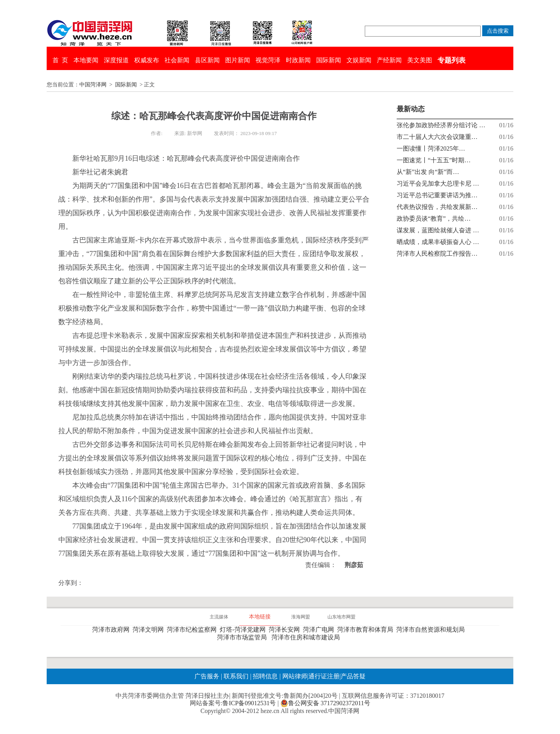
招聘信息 (265, 676)
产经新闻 (389, 60)
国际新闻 (329, 60)
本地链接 (260, 617)
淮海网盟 (301, 617)
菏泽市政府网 (112, 630)
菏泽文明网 (150, 630)
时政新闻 (298, 60)
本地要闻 (86, 60)
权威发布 (147, 60)
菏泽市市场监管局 (243, 637)
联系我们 (236, 676)
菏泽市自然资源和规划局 (432, 630)
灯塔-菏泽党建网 (244, 630)
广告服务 (207, 676)
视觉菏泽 (268, 60)
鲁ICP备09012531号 (249, 703)
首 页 (60, 60)
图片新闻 (238, 60)
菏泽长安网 (286, 630)
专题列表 (451, 60)
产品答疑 (353, 676)
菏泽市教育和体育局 (367, 630)
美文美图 (420, 60)
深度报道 (116, 60)
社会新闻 (177, 60)
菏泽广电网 (320, 630)
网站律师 (294, 676)
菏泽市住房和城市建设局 (307, 637)
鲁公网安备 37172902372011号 (325, 703)
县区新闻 (207, 60)
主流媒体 (219, 617)
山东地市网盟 (341, 617)
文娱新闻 (359, 60)
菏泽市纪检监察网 (193, 630)
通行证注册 (324, 676)
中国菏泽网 (93, 85)
